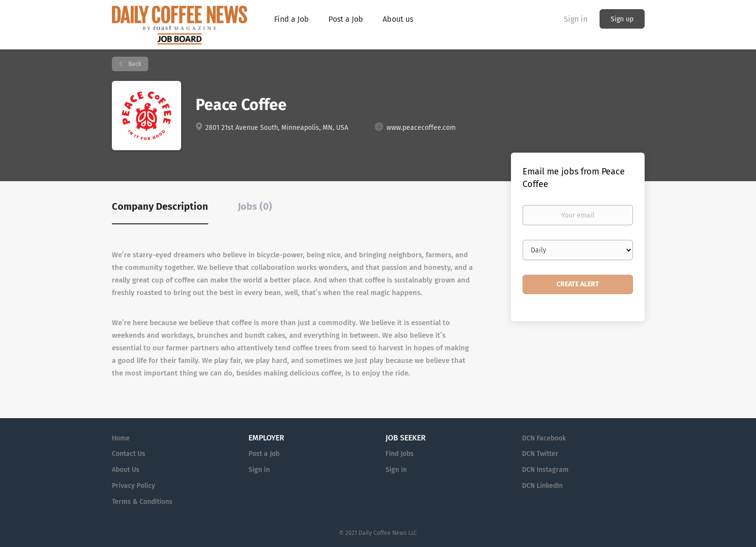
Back (134, 64)
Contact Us (129, 454)
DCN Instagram (545, 470)
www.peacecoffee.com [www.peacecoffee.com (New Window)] (421, 128)
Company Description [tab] (160, 206)
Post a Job (264, 454)
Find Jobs (400, 454)
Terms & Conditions (142, 502)
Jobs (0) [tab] (255, 206)
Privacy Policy (133, 486)
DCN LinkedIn (542, 486)
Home (121, 438)
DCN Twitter (540, 454)
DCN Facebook (544, 438)
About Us (126, 470)
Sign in (576, 19)
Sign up (622, 19)
